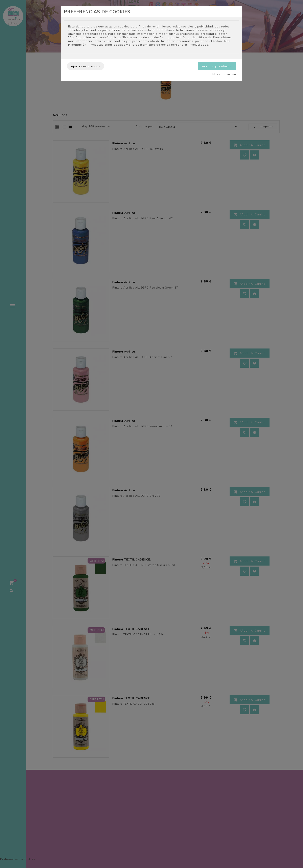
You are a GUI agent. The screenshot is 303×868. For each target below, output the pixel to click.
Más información (224, 74)
